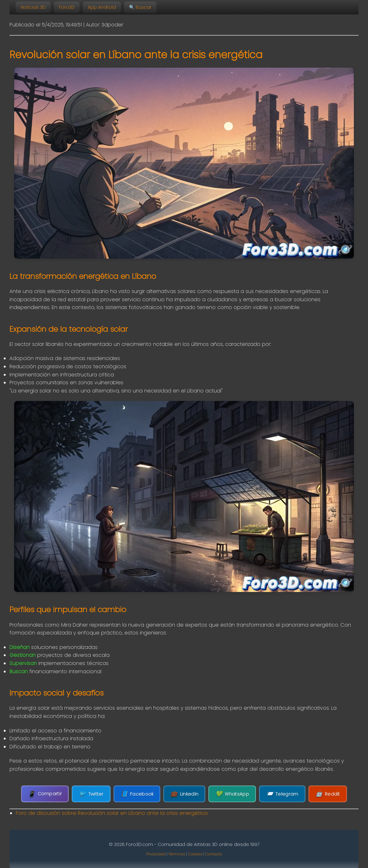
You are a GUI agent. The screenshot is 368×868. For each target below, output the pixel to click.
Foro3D (67, 7)
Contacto (213, 854)
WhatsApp (232, 794)
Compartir (45, 794)
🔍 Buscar (140, 7)
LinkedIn (184, 794)
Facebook (137, 794)
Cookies (195, 854)
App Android (102, 7)
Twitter (91, 794)
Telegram (282, 794)
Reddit (328, 794)
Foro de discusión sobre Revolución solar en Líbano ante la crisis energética (112, 813)
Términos (177, 854)
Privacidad (156, 854)
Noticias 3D (33, 7)
